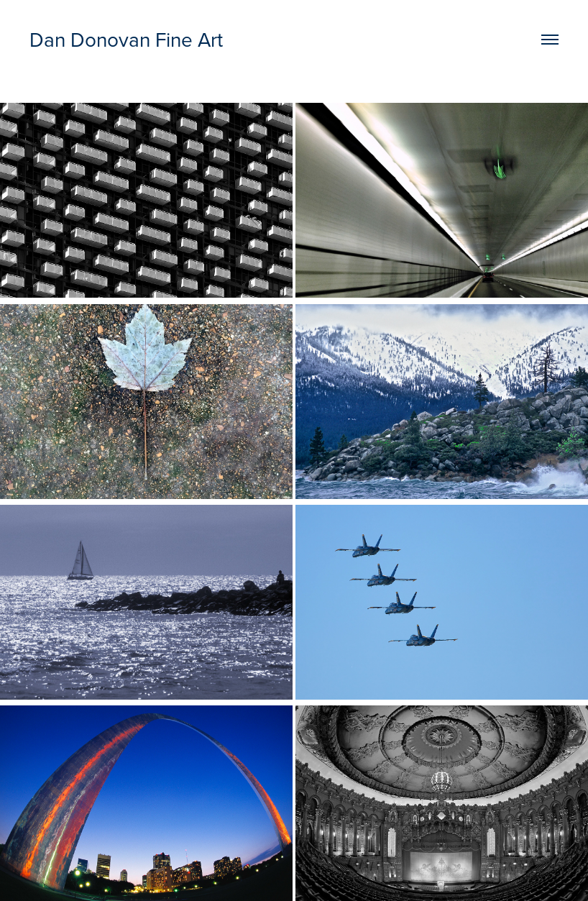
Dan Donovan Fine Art (126, 39)
